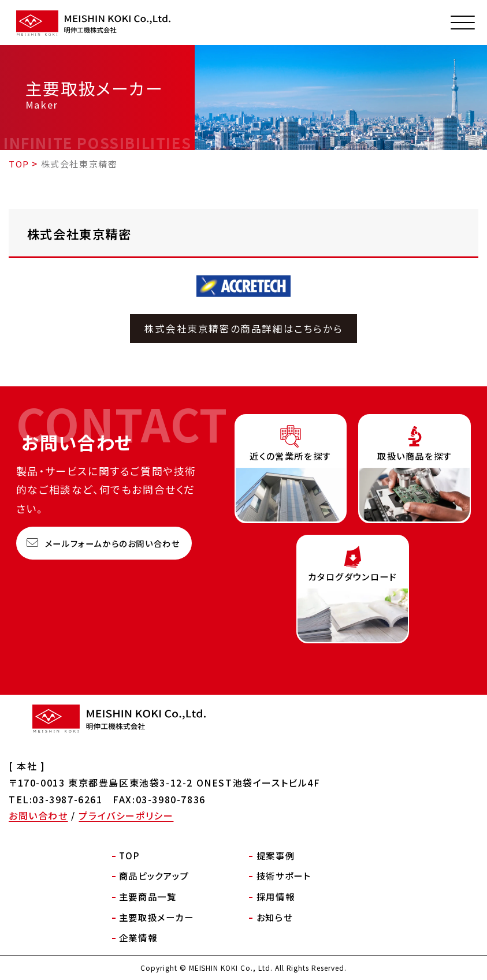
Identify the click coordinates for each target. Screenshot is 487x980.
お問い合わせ (38, 815)
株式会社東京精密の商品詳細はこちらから (243, 329)
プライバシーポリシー (126, 815)
